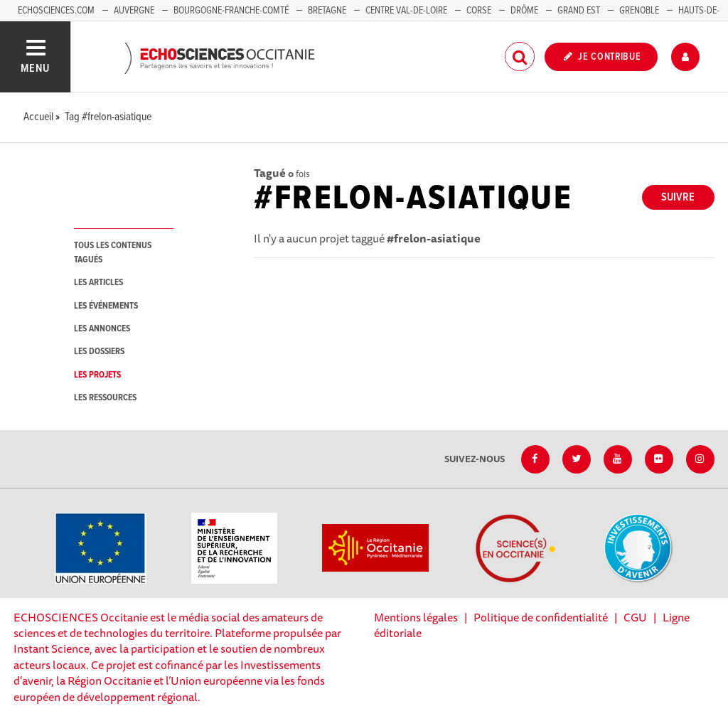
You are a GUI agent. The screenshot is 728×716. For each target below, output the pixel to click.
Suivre (678, 197)
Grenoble (640, 11)
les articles (98, 283)
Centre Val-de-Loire (406, 11)
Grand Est (579, 11)
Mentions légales (416, 617)
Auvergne (134, 11)
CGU (635, 617)
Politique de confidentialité (541, 617)
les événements (106, 306)
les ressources (105, 398)
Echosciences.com (56, 11)
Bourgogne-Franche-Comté (231, 11)
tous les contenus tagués (113, 252)
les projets (97, 375)
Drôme (524, 11)
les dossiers (99, 352)
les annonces (102, 329)
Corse (479, 11)
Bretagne (327, 11)
